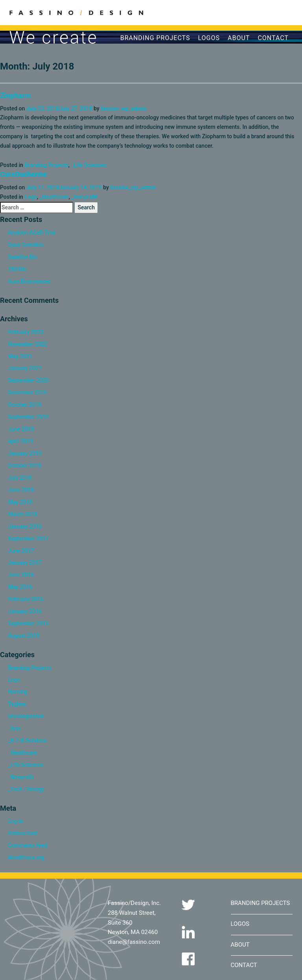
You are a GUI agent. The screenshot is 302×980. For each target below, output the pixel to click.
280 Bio (17, 269)
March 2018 (23, 514)
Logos (209, 38)
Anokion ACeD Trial (32, 233)
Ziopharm (15, 95)
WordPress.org (26, 857)
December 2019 (27, 392)
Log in (15, 821)
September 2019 (28, 417)
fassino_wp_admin (123, 108)
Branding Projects (155, 38)
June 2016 (21, 575)
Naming (17, 692)
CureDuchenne (23, 174)
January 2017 (25, 562)
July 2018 (20, 478)
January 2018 (25, 526)
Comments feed (28, 845)
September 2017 (28, 539)
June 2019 (21, 429)
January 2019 (25, 453)
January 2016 (25, 611)
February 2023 (26, 332)
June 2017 (21, 551)
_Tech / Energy (26, 789)
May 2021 (20, 356)
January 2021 (25, 368)
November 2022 (28, 344)
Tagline (17, 704)
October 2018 (25, 465)
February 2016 (26, 599)
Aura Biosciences (29, 281)
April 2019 (20, 441)
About (239, 38)
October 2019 (25, 405)
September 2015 (28, 623)
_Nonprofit (84, 197)
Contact (273, 38)
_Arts (14, 728)
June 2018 (21, 490)
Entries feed (23, 833)
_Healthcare (54, 197)
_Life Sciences (88, 165)
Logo (30, 197)
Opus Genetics (26, 245)
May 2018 (20, 502)
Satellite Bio (23, 257)
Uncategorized (26, 716)
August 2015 (24, 636)
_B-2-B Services (27, 740)
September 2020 (28, 380)
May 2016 (20, 587)
